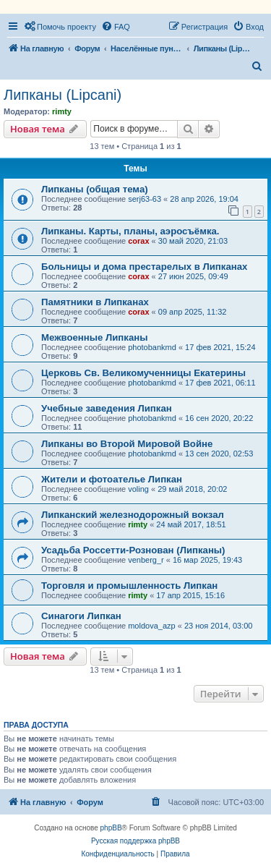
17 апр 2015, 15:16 (190, 595)
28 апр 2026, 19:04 (204, 199)
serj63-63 (145, 199)
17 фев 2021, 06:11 (220, 383)
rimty (62, 111)
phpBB (111, 828)
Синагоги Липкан (81, 616)
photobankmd (152, 347)
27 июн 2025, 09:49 (193, 276)
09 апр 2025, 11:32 (193, 312)
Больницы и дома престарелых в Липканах (144, 267)
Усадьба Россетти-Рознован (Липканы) (133, 550)
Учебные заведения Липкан (107, 408)
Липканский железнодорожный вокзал (133, 515)
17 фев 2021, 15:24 (220, 347)
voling (138, 489)
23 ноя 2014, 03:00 (219, 626)
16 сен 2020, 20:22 (219, 418)
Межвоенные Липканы (95, 337)
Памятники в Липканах (95, 302)
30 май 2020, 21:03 (193, 241)
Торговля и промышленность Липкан (129, 586)
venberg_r (146, 560)
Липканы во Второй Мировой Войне (127, 444)
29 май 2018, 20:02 (192, 489)
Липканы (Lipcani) (63, 95)
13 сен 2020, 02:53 (219, 454)
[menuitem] (60, 27)
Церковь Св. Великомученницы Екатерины (143, 373)
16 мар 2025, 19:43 (207, 560)
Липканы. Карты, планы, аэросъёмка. (130, 231)
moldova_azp (151, 626)
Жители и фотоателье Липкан (112, 479)
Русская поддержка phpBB (135, 841)
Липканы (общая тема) (95, 189)
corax (138, 241)
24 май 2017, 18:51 (191, 524)
